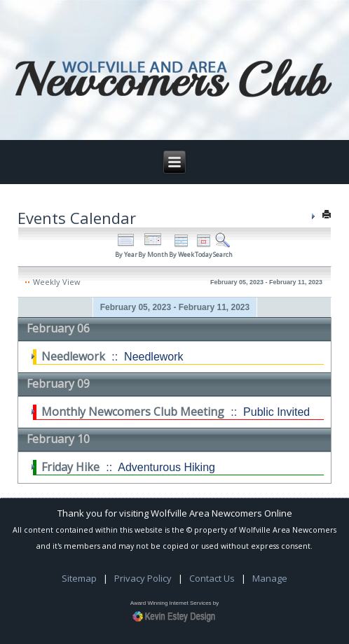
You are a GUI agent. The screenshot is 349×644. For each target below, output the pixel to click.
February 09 (58, 384)
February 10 (58, 439)
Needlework (73, 356)
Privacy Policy (143, 578)
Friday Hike (70, 467)
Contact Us (212, 578)
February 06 (58, 328)
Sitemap (79, 578)
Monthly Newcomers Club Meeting (133, 412)
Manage (270, 578)
